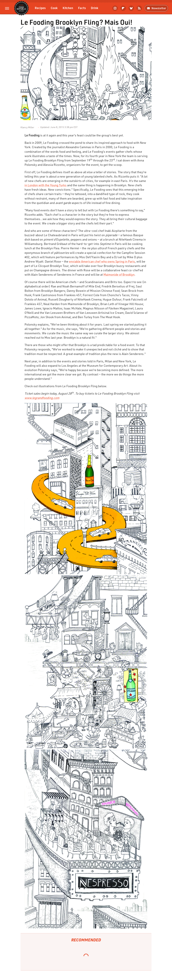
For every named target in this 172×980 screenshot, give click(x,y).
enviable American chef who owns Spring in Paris (102, 261)
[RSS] (139, 8)
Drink (95, 8)
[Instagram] (115, 8)
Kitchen (68, 8)
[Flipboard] (123, 8)
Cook (54, 8)
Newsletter (156, 8)
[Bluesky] (131, 8)
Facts (82, 8)
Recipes (40, 8)
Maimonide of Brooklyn (119, 274)
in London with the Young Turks (46, 185)
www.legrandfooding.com (42, 398)
